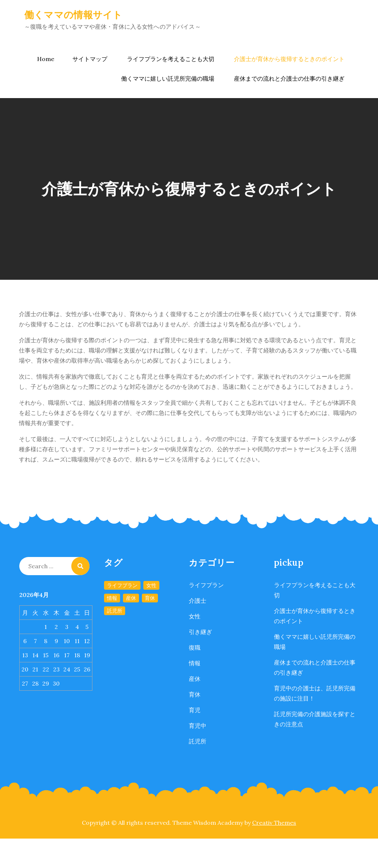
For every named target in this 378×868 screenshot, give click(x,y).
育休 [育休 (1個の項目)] (150, 598)
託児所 (198, 741)
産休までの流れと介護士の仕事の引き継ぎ (289, 78)
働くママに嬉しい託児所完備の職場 (168, 78)
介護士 (198, 601)
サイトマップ (90, 59)
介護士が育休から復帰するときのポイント (289, 59)
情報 (195, 663)
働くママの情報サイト (73, 15)
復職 (195, 647)
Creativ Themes (274, 823)
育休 (195, 694)
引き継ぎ (200, 632)
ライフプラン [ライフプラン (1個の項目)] (122, 585)
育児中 (198, 726)
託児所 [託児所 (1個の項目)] (115, 611)
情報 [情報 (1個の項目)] (112, 598)
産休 (195, 679)
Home (46, 59)
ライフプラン (206, 585)
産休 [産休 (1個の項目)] (131, 598)
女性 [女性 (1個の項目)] (151, 585)
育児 (195, 710)
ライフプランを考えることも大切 (171, 59)
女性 (195, 616)
